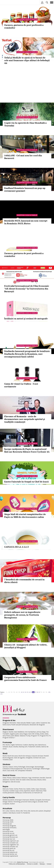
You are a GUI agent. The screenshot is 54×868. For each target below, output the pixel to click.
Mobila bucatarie (8, 800)
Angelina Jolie (14, 734)
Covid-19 (19, 813)
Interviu (13, 811)
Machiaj (31, 745)
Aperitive (27, 791)
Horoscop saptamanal (10, 856)
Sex (49, 723)
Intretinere (36, 778)
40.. (17, 692)
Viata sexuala (21, 723)
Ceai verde (11, 771)
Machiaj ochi (23, 747)
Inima (16, 767)
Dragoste (6, 723)
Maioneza (39, 791)
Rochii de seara (13, 756)
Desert (33, 791)
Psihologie (22, 767)
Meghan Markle (8, 732)
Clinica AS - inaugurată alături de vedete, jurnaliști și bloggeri (26, 646)
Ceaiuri (11, 767)
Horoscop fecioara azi (10, 837)
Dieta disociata (31, 780)
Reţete (5, 786)
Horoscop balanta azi (10, 852)
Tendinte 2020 (8, 760)
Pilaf (45, 791)
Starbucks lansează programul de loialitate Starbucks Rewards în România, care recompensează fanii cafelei (27, 354)
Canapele (38, 800)
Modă (5, 753)
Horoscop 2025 (8, 822)
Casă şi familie (9, 797)
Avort (5, 771)
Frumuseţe (7, 742)
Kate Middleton (19, 732)
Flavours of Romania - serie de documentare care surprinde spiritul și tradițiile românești (25, 419)
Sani (36, 745)
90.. (47, 692)
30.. (14, 692)
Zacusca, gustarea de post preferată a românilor (24, 26)
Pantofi (46, 756)
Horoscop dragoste (9, 826)
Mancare (6, 789)
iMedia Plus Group (22, 862)
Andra (42, 734)
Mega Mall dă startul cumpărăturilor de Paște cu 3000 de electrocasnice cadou (25, 516)
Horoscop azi (7, 824)
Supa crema (19, 791)
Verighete (29, 758)
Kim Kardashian (31, 732)
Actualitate (7, 808)
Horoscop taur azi (9, 839)
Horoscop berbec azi (10, 854)
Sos (24, 789)
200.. (2, 694)
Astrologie (6, 829)
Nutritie (13, 780)
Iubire (38, 723)
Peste (21, 789)
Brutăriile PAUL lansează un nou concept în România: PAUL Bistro (26, 222)
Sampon (6, 747)
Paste (11, 789)
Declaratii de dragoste (37, 725)
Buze (11, 747)
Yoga (30, 778)
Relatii (29, 723)
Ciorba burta (27, 793)
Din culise (6, 811)
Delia (47, 734)
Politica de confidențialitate (17, 864)
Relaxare (25, 778)
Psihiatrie (29, 771)
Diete (4, 778)
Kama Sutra (7, 725)
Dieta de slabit (21, 780)
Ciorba (16, 789)
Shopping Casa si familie (27, 19)
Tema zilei (27, 811)
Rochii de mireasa (25, 756)
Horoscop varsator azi (10, 846)
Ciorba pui (18, 793)
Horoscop (7, 818)
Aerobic (43, 778)
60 (22, 692)
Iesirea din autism (37, 811)
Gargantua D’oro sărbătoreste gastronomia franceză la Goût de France (25, 679)
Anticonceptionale (17, 769)
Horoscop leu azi (8, 850)
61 (24, 692)
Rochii (8, 745)
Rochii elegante (8, 758)
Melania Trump (25, 736)
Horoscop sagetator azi (11, 845)
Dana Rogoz (24, 734)
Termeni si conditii (32, 864)
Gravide (41, 802)
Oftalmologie (45, 769)
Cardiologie (36, 769)
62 (25, 692)
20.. (12, 692)
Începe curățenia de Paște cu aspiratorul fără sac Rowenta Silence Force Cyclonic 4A (27, 450)
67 (35, 692)
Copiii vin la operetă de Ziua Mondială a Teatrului (25, 124)
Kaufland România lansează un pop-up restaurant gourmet (25, 189)
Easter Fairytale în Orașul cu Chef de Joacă (26, 482)
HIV (16, 771)
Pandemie (26, 813)
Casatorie (44, 723)
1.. (7, 692)
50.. (19, 692)
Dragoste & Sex (9, 720)
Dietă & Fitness (9, 775)
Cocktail (12, 791)
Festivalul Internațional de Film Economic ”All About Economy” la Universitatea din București (27, 289)
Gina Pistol (6, 736)
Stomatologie (39, 767)
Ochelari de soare (39, 758)
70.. (41, 692)
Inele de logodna (20, 758)
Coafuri (26, 745)
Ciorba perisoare (8, 793)
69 (39, 692)
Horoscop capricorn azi (11, 841)
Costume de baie (37, 756)
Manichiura (42, 745)
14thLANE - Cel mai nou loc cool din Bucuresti (23, 157)
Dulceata (43, 789)
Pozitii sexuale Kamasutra (20, 725)
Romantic (13, 723)
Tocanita (6, 791)
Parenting (17, 802)
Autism (12, 804)
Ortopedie (21, 771)
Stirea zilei (19, 811)
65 (31, 692)
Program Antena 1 (9, 738)
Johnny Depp (41, 732)
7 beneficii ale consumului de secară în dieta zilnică (24, 581)
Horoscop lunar (8, 831)
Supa (37, 789)
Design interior (8, 802)
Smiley (37, 734)
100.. (49, 692)
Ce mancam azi (37, 793)
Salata (28, 789)
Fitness (9, 778)
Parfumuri (19, 745)
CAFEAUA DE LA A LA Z (16, 547)
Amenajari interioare (22, 800)
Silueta (39, 780)
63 (27, 692)
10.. (9, 692)
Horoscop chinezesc (10, 828)
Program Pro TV (45, 736)
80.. (44, 692)
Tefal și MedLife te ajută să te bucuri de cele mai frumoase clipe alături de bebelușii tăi (27, 60)
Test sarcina (27, 769)
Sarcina (5, 767)
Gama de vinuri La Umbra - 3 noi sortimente (21, 385)
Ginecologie (30, 767)
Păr (4, 745)
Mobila (32, 800)
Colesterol (6, 769)
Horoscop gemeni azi (10, 835)
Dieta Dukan (17, 778)
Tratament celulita (34, 747)
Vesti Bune (12, 813)
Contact (49, 864)
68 (37, 692)
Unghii (13, 745)
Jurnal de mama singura (29, 802)
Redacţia (42, 864)
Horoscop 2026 (8, 820)
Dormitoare (46, 800)
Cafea (33, 789)
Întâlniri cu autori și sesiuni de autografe (26, 319)
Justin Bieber (15, 736)
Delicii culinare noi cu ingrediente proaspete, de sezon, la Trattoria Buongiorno (22, 615)
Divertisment (8, 729)
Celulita (16, 747)
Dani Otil (31, 734)
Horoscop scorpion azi (10, 843)
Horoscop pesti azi (9, 848)
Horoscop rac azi (8, 833)
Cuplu (33, 723)
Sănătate (6, 764)
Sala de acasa (15, 782)
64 (29, 692)
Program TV (35, 736)
